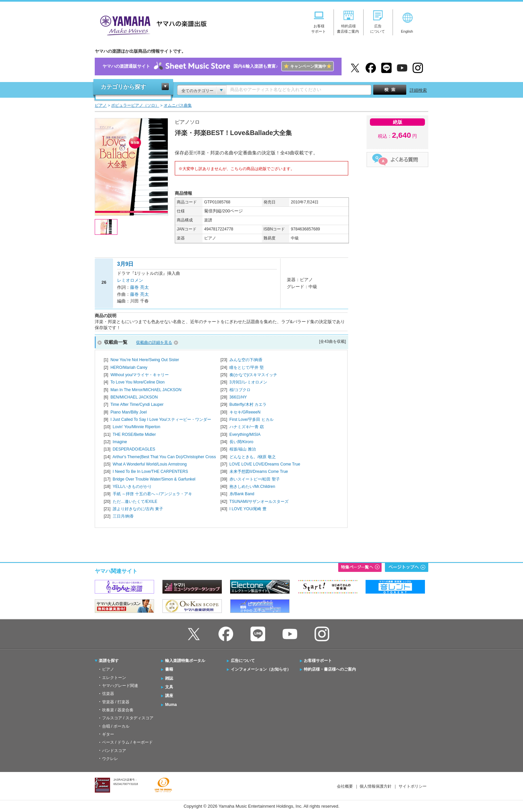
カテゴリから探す (123, 87)
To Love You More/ (138, 382)
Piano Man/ (129, 412)
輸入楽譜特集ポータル (185, 661)
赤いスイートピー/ (255, 479)
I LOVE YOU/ (248, 509)
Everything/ (245, 435)
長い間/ (241, 442)
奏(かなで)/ (253, 375)
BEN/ (134, 397)
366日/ (238, 397)
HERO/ (129, 367)
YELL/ (132, 487)
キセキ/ (245, 412)
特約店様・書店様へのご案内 (330, 669)
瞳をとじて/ (247, 367)
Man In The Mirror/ (146, 390)
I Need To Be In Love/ (150, 472)
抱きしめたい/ (252, 487)
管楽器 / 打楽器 (116, 702)
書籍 (169, 669)
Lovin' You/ (137, 427)
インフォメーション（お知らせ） (261, 669)
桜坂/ (243, 449)
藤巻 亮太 (139, 287)
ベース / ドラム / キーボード (127, 742)
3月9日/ (248, 382)
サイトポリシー (413, 786)
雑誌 (169, 678)
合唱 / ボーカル (116, 726)
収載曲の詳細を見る (154, 342)
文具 (169, 687)
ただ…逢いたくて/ (135, 502)
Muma (171, 705)
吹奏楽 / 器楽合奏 (118, 710)
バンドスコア (114, 751)
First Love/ (251, 420)
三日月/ (123, 516)
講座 (169, 696)
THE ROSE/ (134, 435)
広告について (243, 661)
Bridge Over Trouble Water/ (154, 479)
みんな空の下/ (246, 360)
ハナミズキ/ (247, 427)
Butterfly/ (248, 404)
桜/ (240, 390)
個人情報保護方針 (376, 786)
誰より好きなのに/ (138, 509)
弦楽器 (108, 694)
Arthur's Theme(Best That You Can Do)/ (164, 457)
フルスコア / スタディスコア (128, 718)
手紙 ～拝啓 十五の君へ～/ (152, 494)
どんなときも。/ (253, 457)
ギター (108, 734)
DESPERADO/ (134, 449)
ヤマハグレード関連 (120, 686)
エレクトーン (114, 678)
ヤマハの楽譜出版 (151, 25)
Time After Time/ (137, 404)
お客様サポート (318, 661)
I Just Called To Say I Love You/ (161, 420)
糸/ (242, 494)
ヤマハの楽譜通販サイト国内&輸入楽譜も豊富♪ (218, 67)
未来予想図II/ (259, 472)
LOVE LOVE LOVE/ (265, 464)
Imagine (120, 442)
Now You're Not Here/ (145, 360)
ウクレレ (110, 759)
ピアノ (108, 669)
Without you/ (140, 375)
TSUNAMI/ (259, 502)
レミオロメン (130, 280)
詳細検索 (418, 90)
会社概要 (345, 786)
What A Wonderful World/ (150, 464)
